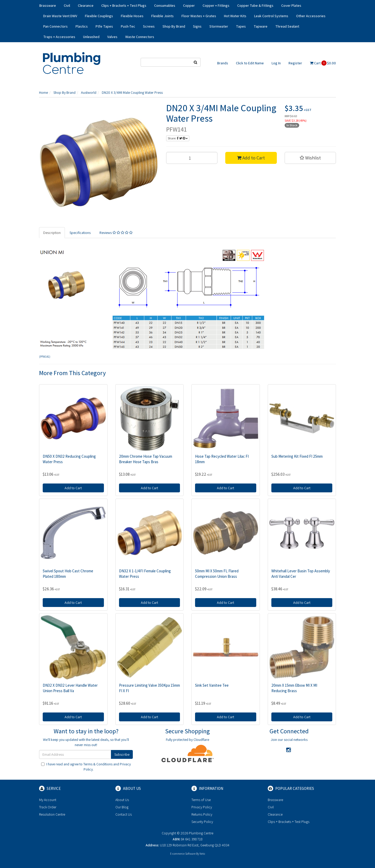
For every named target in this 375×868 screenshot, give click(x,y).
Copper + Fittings (216, 5)
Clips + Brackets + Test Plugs (124, 5)
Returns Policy (202, 814)
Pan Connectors (55, 26)
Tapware (261, 26)
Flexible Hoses (132, 16)
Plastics (82, 26)
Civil (67, 5)
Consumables (165, 5)
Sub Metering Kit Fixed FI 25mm (297, 456)
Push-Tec (128, 26)
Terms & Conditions (98, 764)
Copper (189, 5)
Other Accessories (311, 16)
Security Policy (202, 822)
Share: (178, 138)
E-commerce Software (183, 854)
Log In (276, 63)
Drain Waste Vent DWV (60, 16)
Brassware (48, 5)
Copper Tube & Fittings (255, 5)
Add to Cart (251, 158)
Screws (149, 26)
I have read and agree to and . (86, 767)
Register (295, 63)
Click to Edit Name (250, 63)
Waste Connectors (140, 37)
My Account (48, 800)
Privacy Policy (202, 807)
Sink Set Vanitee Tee (212, 685)
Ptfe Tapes (104, 26)
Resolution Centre (52, 814)
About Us (122, 800)
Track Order (48, 807)
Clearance (86, 5)
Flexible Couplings (99, 16)
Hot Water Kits (235, 16)
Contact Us (124, 814)
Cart (323, 63)
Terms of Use (201, 800)
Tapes (241, 26)
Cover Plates (291, 5)
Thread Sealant (287, 26)
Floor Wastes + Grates (199, 16)
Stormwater (219, 26)
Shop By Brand (174, 26)
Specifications (80, 233)
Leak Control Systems (271, 16)
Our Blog (122, 807)
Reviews (116, 233)
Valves (112, 37)
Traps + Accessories (59, 37)
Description (52, 233)
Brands (223, 63)
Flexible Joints (162, 16)
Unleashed (91, 37)
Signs (197, 26)
